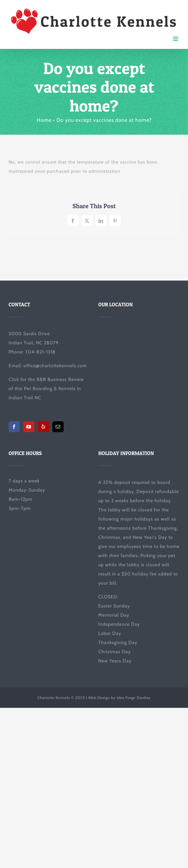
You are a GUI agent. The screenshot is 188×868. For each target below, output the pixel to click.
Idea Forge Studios (134, 698)
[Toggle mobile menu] (176, 39)
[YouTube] (29, 427)
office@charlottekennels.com (55, 366)
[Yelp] (43, 427)
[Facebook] (14, 427)
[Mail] (58, 427)
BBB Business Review (60, 379)
